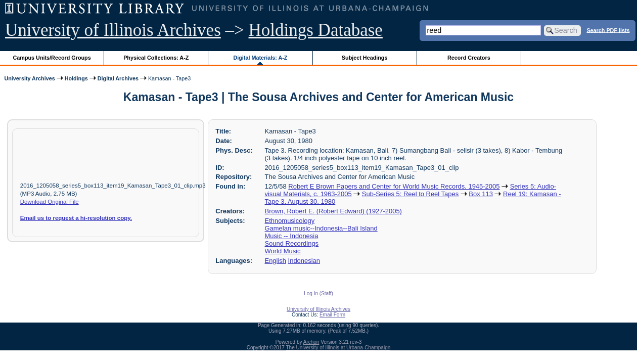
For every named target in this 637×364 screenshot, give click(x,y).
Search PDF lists (608, 30)
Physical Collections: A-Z (156, 58)
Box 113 (481, 194)
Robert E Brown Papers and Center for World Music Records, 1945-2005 (394, 186)
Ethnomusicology (290, 221)
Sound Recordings (292, 243)
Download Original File (50, 202)
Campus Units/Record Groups (52, 58)
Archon (311, 342)
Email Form (332, 315)
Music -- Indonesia (292, 236)
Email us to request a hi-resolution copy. (76, 218)
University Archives (29, 78)
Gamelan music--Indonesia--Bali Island (321, 228)
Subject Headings (365, 58)
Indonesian (304, 261)
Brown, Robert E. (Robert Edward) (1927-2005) (333, 211)
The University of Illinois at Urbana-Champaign (338, 348)
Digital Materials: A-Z (260, 58)
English (276, 261)
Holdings (76, 78)
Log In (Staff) (318, 293)
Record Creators (469, 58)
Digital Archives (118, 78)
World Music (283, 251)
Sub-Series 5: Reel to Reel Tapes (410, 194)
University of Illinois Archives (113, 30)
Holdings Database (316, 30)
